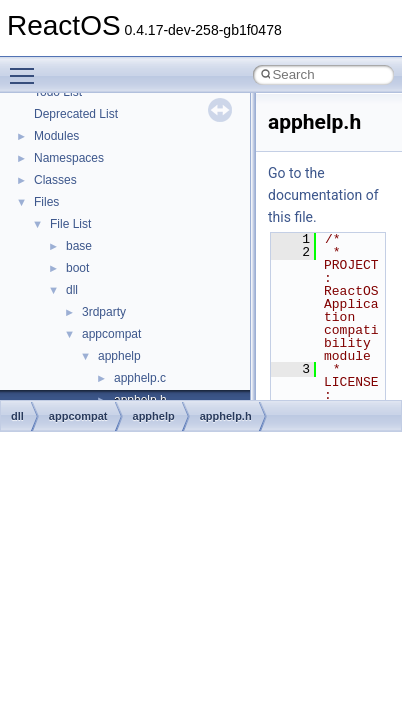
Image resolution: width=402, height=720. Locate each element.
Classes (55, 180)
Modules (56, 136)
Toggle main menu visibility (27, 67)
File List (70, 224)
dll (72, 290)
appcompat (111, 334)
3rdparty (104, 312)
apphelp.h (226, 416)
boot (77, 268)
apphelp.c (140, 378)
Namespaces (69, 158)
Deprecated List (76, 114)
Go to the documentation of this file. (323, 195)
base (79, 246)
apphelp (119, 356)
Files (46, 202)
